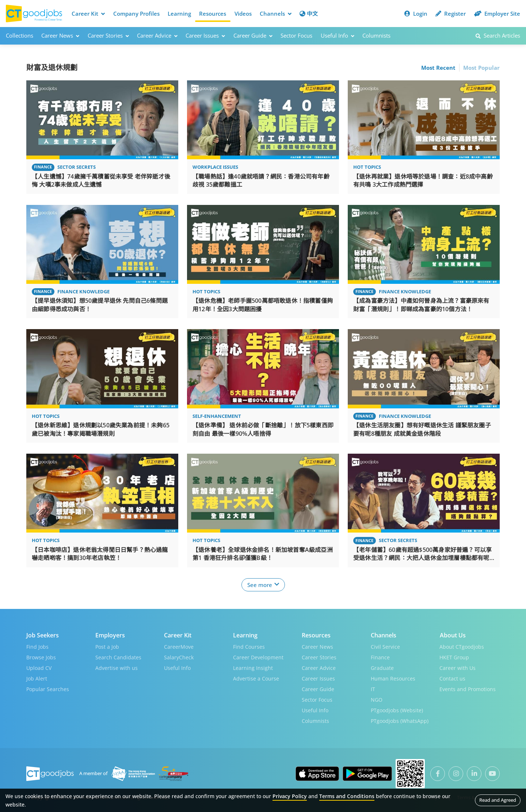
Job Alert (37, 678)
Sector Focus (296, 35)
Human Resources (393, 678)
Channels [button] (276, 14)
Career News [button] (60, 35)
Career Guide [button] (253, 35)
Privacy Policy (290, 796)
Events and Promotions (468, 689)
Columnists (376, 35)
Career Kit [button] (88, 14)
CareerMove (179, 646)
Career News (317, 646)
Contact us (452, 678)
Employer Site (497, 14)
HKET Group (454, 657)
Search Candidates (118, 657)
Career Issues (318, 678)
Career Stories (319, 657)
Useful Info (177, 668)
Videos (243, 14)
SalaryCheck (179, 657)
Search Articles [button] (498, 35)
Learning (179, 14)
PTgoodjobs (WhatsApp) (400, 720)
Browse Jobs (41, 657)
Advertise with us (117, 668)
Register (451, 14)
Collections (20, 35)
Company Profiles (136, 14)
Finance (380, 657)
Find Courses (249, 646)
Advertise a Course (256, 678)
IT (373, 689)
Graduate (382, 668)
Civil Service (385, 646)
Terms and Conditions (347, 796)
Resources (213, 14)
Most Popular (481, 67)
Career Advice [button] (157, 35)
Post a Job (107, 646)
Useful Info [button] (338, 35)
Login (416, 14)
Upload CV (39, 668)
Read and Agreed (498, 800)
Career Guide (318, 689)
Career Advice (319, 668)
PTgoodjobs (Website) (397, 710)
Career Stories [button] (108, 35)
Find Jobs (37, 646)
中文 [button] (309, 14)
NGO (377, 699)
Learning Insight (253, 668)
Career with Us (458, 668)
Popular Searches (48, 689)
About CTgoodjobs (462, 646)
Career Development (258, 657)
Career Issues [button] (205, 35)
